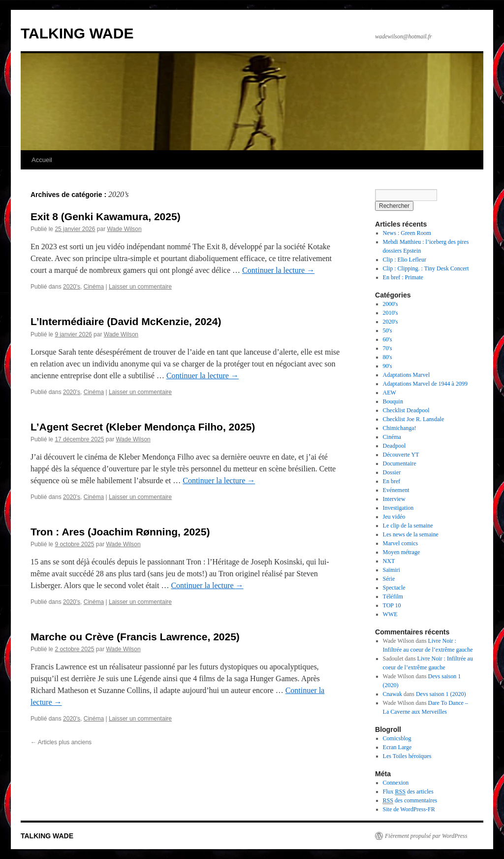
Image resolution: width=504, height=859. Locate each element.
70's (388, 348)
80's (388, 357)
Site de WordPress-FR (409, 809)
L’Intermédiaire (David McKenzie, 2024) (126, 321)
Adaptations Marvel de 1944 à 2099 (425, 384)
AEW (390, 393)
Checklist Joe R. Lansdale (414, 419)
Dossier (392, 472)
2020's (72, 287)
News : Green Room (407, 233)
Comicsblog (397, 738)
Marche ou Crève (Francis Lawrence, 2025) (135, 637)
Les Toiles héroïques (407, 756)
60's (388, 339)
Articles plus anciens (61, 742)
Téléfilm (393, 596)
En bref (392, 481)
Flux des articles (408, 792)
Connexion (396, 783)
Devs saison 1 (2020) (441, 694)
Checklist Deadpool (406, 410)
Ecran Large (397, 747)
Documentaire (400, 463)
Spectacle (394, 588)
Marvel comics (401, 543)
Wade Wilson (124, 229)
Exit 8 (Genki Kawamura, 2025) (106, 216)
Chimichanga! (400, 428)
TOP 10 (392, 605)
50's (388, 330)
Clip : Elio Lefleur (405, 260)
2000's (391, 304)
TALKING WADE (77, 33)
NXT (389, 561)
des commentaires (410, 801)
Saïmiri (392, 570)
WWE (390, 614)
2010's (391, 313)
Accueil (42, 160)
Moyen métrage (402, 552)
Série (389, 579)
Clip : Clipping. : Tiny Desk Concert (426, 268)
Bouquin (393, 401)
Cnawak (393, 694)
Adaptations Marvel (407, 375)
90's (388, 366)
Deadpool (394, 446)
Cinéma (94, 287)
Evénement (396, 490)
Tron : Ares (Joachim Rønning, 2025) (120, 532)
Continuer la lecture (278, 270)
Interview (394, 499)
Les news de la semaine (411, 534)
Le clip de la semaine (408, 526)
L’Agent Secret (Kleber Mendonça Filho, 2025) (143, 427)
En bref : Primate (403, 277)
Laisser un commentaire (140, 287)
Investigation (398, 508)
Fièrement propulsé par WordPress (426, 836)
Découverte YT (401, 455)
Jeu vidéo (394, 517)
